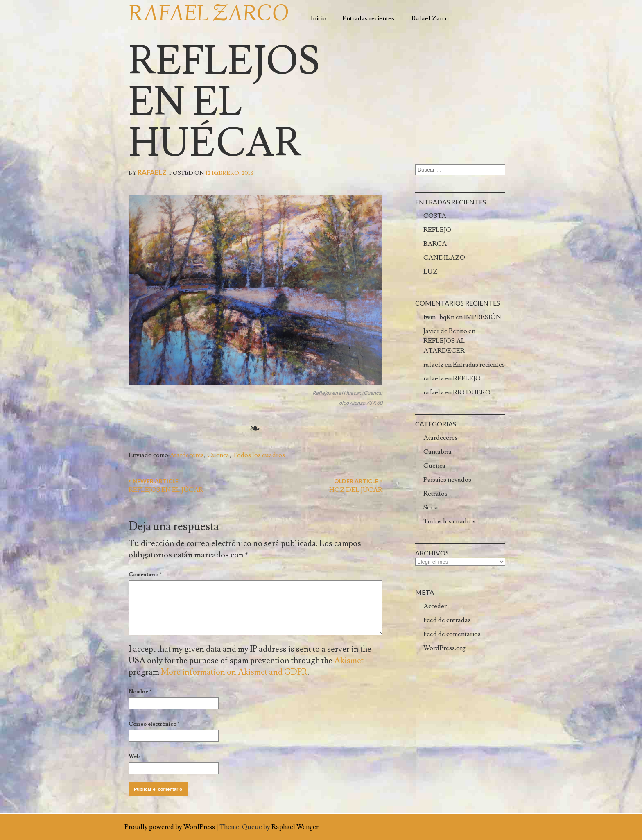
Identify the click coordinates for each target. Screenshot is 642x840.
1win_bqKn (439, 317)
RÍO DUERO (472, 392)
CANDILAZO (444, 258)
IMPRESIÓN (483, 317)
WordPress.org (444, 648)
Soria (431, 507)
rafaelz (152, 172)
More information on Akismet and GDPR (234, 672)
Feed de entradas (447, 620)
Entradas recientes (368, 18)
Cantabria (437, 452)
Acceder (435, 606)
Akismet (349, 661)
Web (134, 756)
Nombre (140, 692)
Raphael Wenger (295, 827)
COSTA (435, 216)
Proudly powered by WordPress (170, 827)
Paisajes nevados (447, 480)
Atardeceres (187, 455)
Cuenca (218, 455)
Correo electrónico (154, 724)
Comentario (145, 575)
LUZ (431, 272)
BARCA (435, 244)
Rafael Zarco (430, 18)
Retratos (435, 494)
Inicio (319, 18)
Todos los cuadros (259, 455)
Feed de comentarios (452, 634)
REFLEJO (437, 230)
